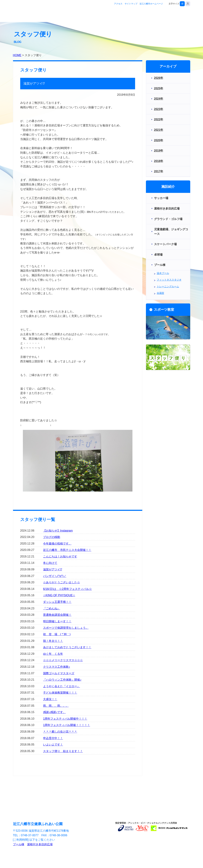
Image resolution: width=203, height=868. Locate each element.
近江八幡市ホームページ (151, 4)
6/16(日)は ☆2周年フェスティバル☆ (67, 589)
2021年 (159, 130)
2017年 (159, 171)
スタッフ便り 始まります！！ (63, 751)
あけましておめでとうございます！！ (67, 647)
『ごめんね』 (52, 608)
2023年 (159, 109)
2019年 (159, 151)
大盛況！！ (50, 699)
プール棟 (19, 844)
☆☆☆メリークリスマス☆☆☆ (63, 660)
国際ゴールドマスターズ (59, 673)
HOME (17, 55)
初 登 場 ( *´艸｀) (57, 634)
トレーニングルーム (168, 286)
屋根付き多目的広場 (40, 844)
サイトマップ (131, 4)
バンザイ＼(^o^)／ (55, 576)
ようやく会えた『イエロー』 (62, 686)
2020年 (159, 140)
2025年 (159, 88)
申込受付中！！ (53, 738)
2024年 (159, 99)
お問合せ (179, 15)
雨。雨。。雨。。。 (56, 706)
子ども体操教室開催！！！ (60, 693)
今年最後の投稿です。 (57, 544)
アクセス (118, 4)
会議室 (160, 293)
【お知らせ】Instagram (58, 531)
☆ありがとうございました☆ (62, 582)
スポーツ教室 (156, 15)
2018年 (159, 161)
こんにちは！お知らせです (60, 556)
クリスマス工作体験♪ (57, 667)
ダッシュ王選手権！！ (57, 602)
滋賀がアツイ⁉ (53, 569)
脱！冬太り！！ (53, 641)
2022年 (159, 119)
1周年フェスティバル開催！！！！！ (67, 725)
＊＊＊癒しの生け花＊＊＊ (60, 732)
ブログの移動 (52, 537)
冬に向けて (50, 563)
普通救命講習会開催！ (57, 615)
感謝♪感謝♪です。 (54, 712)
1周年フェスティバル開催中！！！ (65, 719)
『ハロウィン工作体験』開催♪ (62, 680)
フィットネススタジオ (169, 280)
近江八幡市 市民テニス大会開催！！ (67, 550)
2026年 (159, 78)
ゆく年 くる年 (53, 654)
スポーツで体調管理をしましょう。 (66, 628)
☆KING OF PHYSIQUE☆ (59, 595)
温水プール (163, 273)
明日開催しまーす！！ (57, 621)
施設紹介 (132, 15)
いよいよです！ (53, 745)
